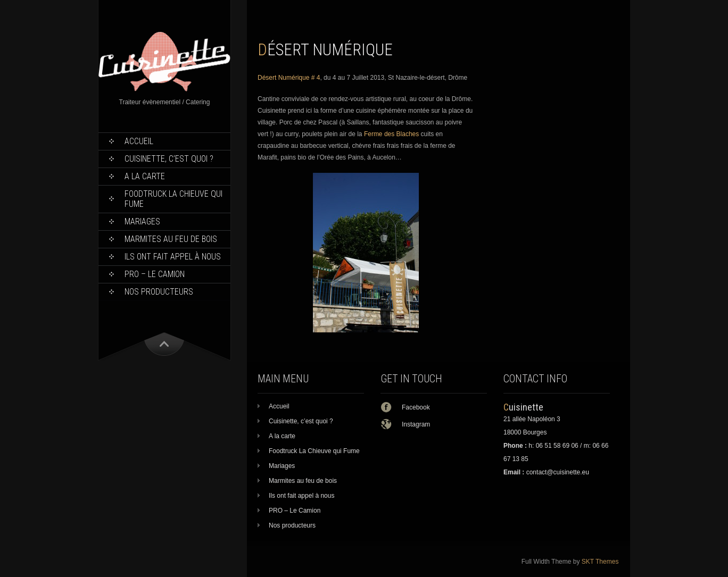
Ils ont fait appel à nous (173, 257)
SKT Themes (600, 562)
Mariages (142, 221)
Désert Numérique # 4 (289, 78)
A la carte (145, 176)
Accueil (139, 141)
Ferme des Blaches (391, 134)
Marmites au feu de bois (171, 239)
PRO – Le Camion (155, 274)
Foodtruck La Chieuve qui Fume (173, 199)
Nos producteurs (159, 292)
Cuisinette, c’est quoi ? (169, 159)
